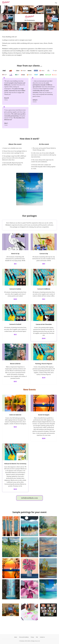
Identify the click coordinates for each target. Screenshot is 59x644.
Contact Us (42, 637)
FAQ (37, 637)
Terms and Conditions (24, 637)
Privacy (32, 637)
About (16, 637)
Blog (56, 3)
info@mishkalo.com (29, 498)
